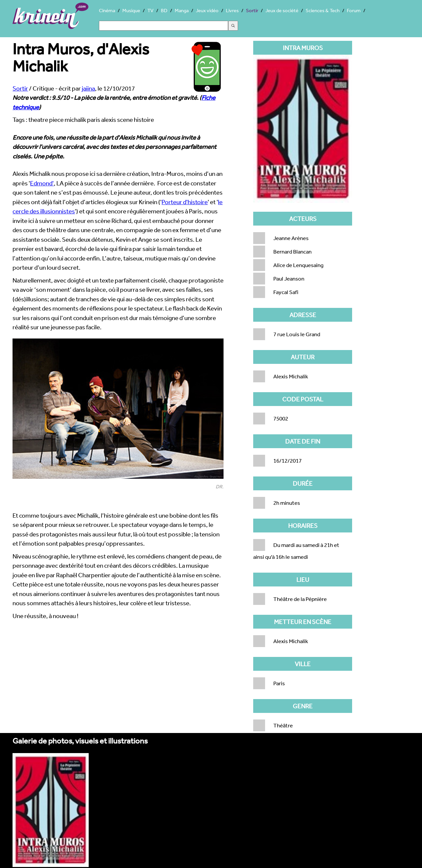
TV (151, 10)
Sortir (252, 10)
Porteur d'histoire (185, 202)
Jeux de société (282, 10)
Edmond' (42, 183)
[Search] (164, 26)
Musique (131, 10)
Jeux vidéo (207, 10)
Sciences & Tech (323, 10)
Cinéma (107, 10)
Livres (232, 10)
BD (164, 10)
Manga (182, 10)
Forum (354, 10)
